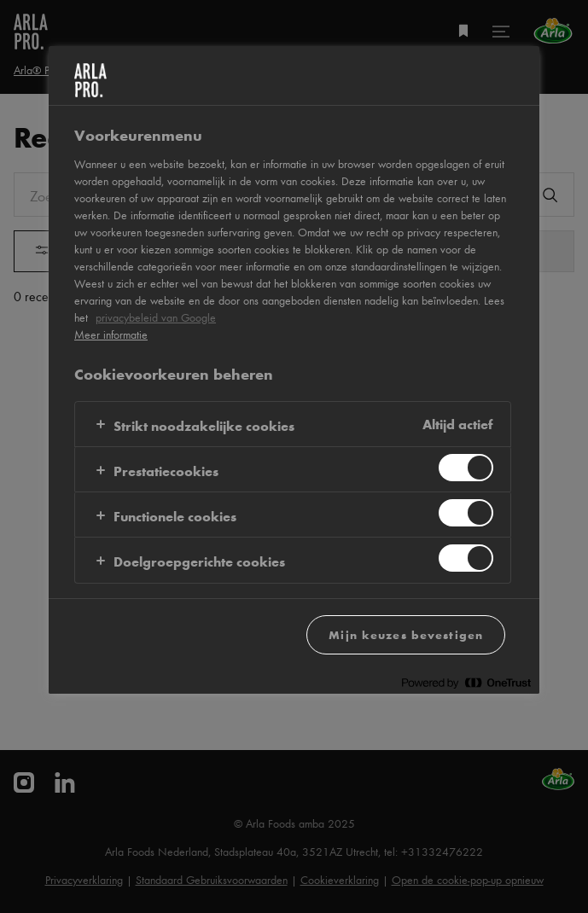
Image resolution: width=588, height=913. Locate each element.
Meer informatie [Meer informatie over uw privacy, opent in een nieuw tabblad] (111, 334)
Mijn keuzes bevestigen (406, 634)
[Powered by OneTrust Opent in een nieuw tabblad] (466, 683)
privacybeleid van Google (156, 317)
